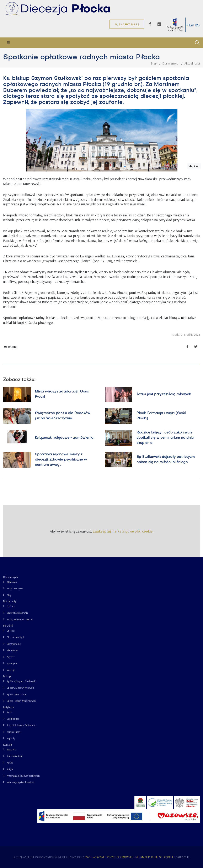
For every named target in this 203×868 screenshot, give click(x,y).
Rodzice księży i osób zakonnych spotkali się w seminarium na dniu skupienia (165, 438)
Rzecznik (11, 749)
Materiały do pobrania (17, 613)
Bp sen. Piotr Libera (16, 694)
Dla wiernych (10, 577)
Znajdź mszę (127, 24)
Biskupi (7, 676)
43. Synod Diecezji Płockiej (20, 619)
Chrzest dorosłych (16, 637)
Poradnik (8, 626)
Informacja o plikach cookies (20, 782)
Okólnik (11, 606)
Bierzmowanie (14, 644)
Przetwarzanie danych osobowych (23, 776)
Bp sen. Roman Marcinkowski (21, 701)
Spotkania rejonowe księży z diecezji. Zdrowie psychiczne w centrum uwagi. (61, 460)
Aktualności (13, 582)
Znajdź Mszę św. (15, 588)
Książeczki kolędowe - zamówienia (64, 438)
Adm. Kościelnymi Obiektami (21, 725)
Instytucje (8, 707)
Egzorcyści (12, 663)
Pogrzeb (10, 657)
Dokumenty (10, 601)
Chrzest (11, 631)
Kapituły (11, 738)
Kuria (9, 712)
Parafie (10, 763)
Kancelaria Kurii (15, 756)
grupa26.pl (183, 857)
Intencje (11, 670)
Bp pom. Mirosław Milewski (20, 688)
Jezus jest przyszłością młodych (164, 394)
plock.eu (194, 166)
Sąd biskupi (13, 719)
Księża (10, 769)
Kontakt (8, 745)
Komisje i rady (14, 732)
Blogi (9, 595)
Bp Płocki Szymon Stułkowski (21, 681)
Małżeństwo (12, 650)
